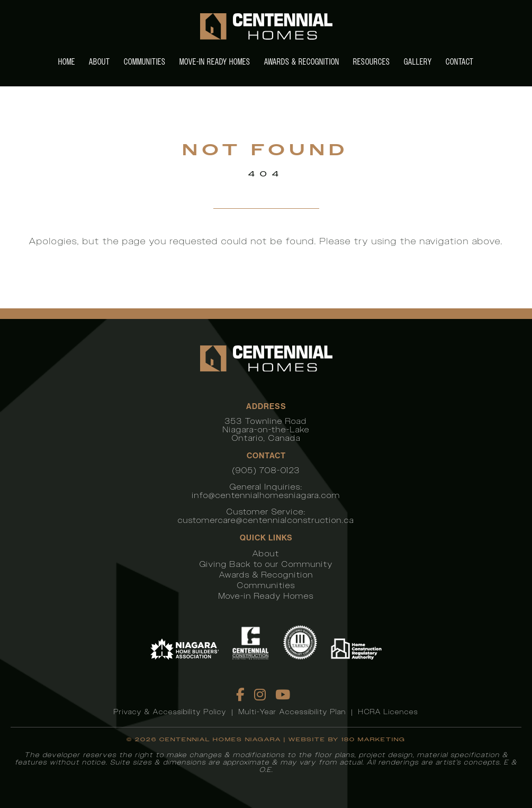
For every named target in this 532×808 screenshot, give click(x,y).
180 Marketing (373, 739)
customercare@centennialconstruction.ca (266, 520)
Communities (145, 62)
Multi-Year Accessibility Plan (292, 712)
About (100, 62)
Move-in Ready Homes (215, 62)
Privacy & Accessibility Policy (170, 712)
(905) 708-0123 (266, 470)
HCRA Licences (388, 712)
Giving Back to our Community (266, 564)
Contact (460, 62)
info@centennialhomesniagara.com (266, 495)
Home (67, 62)
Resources (372, 62)
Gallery (418, 62)
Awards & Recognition (302, 62)
